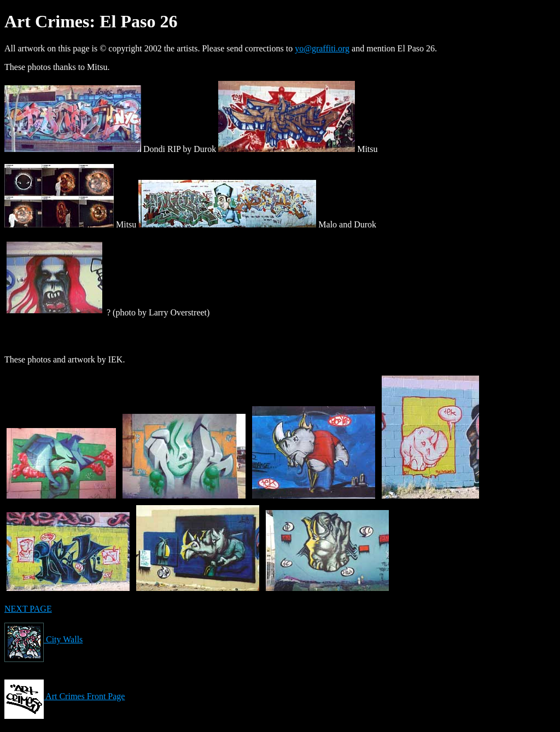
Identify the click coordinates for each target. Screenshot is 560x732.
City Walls (43, 639)
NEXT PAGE (28, 609)
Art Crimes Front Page (65, 696)
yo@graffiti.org (322, 48)
